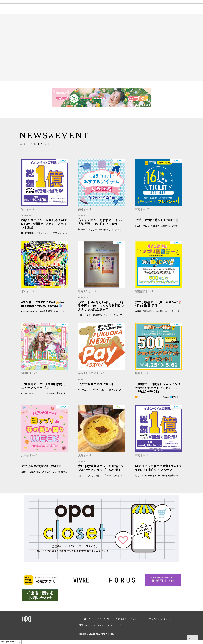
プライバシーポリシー (159, 619)
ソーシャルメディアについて (106, 625)
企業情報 (120, 619)
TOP (194, 638)
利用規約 (83, 625)
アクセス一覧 (103, 619)
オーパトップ (85, 619)
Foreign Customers (9, 642)
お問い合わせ (137, 619)
